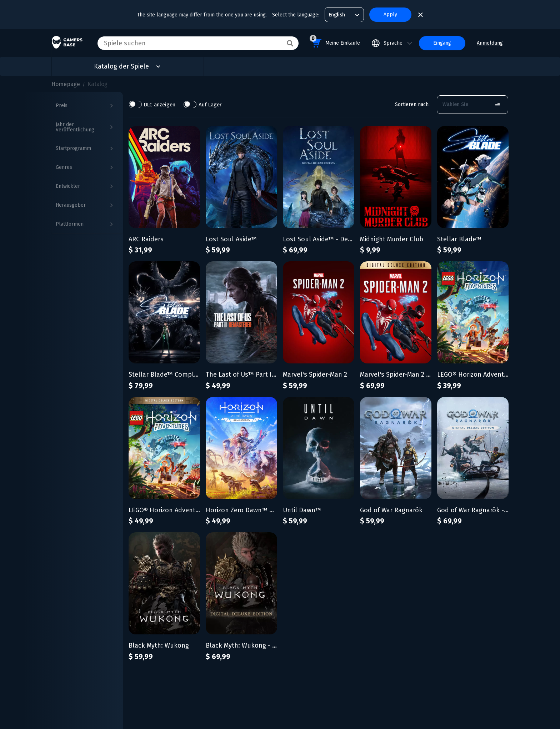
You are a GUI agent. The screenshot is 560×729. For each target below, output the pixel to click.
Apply (390, 14)
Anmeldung (490, 43)
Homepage (66, 84)
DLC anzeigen (160, 104)
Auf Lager (211, 104)
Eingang (442, 43)
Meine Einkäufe (335, 42)
